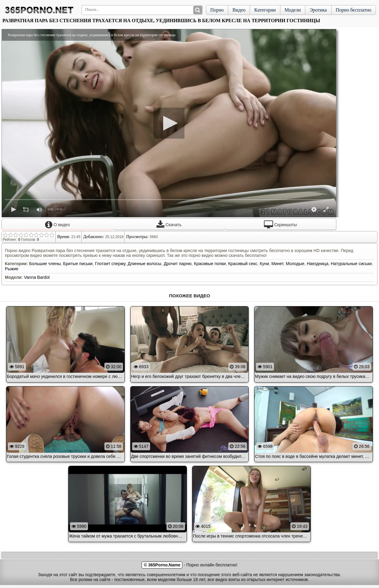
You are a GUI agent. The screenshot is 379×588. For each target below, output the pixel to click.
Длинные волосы (144, 264)
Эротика (318, 10)
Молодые (295, 264)
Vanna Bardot (37, 277)
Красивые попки (210, 264)
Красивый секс (243, 264)
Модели (293, 10)
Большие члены (45, 264)
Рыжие (12, 269)
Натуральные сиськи (351, 264)
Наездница (318, 264)
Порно (217, 10)
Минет (277, 264)
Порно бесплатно (354, 10)
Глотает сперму (110, 264)
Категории (265, 10)
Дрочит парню (178, 264)
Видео (239, 10)
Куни (264, 264)
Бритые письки (78, 264)
